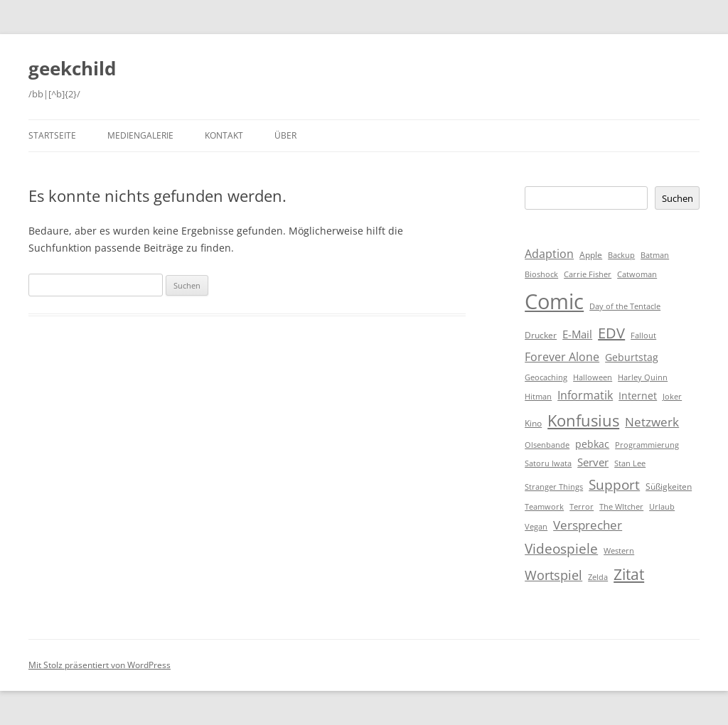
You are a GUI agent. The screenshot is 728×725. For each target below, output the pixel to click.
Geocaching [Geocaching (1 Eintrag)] (546, 377)
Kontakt (224, 135)
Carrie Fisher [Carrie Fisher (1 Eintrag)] (588, 274)
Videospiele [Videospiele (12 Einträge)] (561, 549)
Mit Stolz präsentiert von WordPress (100, 665)
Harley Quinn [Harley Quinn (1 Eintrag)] (643, 377)
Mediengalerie (140, 135)
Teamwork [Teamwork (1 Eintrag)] (544, 507)
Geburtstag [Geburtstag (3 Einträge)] (632, 357)
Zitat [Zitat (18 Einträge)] (629, 574)
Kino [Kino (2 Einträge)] (533, 423)
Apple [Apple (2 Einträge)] (591, 255)
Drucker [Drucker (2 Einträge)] (541, 335)
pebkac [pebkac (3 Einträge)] (592, 444)
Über (285, 135)
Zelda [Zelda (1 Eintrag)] (598, 577)
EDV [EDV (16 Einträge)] (611, 333)
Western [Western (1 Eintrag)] (619, 551)
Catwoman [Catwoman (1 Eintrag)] (637, 274)
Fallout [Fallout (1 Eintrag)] (643, 335)
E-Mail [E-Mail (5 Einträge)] (577, 334)
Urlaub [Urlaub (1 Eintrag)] (662, 507)
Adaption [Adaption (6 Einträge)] (549, 254)
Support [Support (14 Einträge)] (614, 484)
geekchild (72, 68)
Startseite (52, 135)
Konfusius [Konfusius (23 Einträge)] (583, 420)
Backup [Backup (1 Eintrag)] (621, 255)
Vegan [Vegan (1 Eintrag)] (536, 527)
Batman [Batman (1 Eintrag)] (655, 255)
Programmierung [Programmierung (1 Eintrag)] (647, 445)
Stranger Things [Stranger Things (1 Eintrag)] (554, 487)
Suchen (678, 198)
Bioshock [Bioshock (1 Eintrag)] (541, 274)
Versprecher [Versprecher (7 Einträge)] (588, 525)
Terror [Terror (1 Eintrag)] (582, 507)
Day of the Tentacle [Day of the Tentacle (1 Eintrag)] (625, 306)
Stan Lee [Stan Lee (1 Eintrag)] (630, 463)
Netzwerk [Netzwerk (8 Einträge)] (652, 422)
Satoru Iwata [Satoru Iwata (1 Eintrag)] (548, 463)
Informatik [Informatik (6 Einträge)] (585, 395)
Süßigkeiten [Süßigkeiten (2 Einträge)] (669, 487)
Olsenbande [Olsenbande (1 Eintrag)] (547, 445)
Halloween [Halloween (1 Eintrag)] (593, 377)
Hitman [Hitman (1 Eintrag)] (538, 397)
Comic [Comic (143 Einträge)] (554, 301)
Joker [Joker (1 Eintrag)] (672, 397)
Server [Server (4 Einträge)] (593, 462)
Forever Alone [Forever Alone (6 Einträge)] (562, 357)
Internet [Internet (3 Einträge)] (638, 396)
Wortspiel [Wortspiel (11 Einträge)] (553, 575)
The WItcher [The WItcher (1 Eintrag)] (621, 507)
